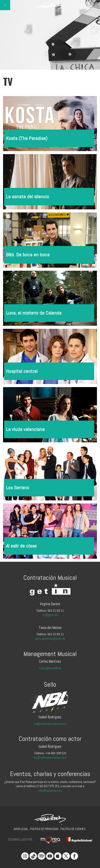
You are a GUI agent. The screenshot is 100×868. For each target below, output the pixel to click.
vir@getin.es (50, 615)
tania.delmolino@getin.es (50, 639)
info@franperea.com (50, 791)
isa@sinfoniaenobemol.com (50, 724)
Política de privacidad (44, 829)
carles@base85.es (50, 668)
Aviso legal (21, 829)
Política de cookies (73, 829)
